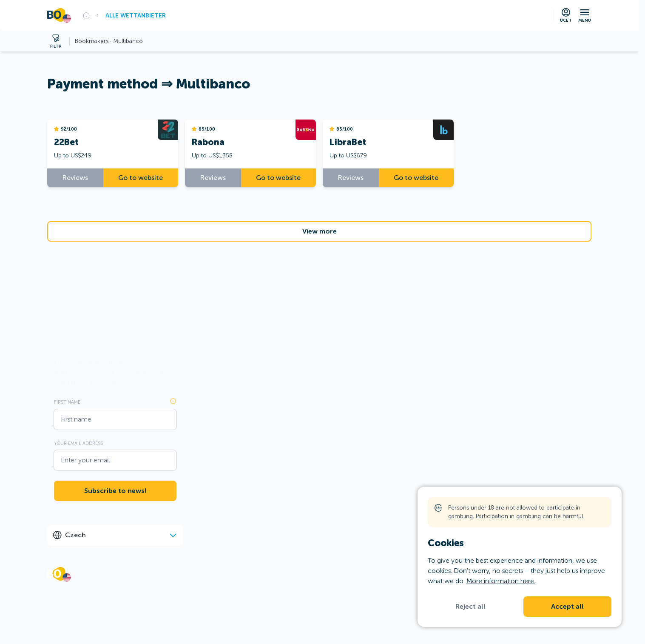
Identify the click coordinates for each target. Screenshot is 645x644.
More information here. (501, 581)
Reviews (75, 178)
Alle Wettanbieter (136, 15)
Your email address (78, 443)
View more (320, 231)
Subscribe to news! (115, 491)
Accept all (567, 607)
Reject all (470, 607)
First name (67, 402)
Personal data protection (240, 574)
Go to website (141, 178)
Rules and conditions (179, 574)
